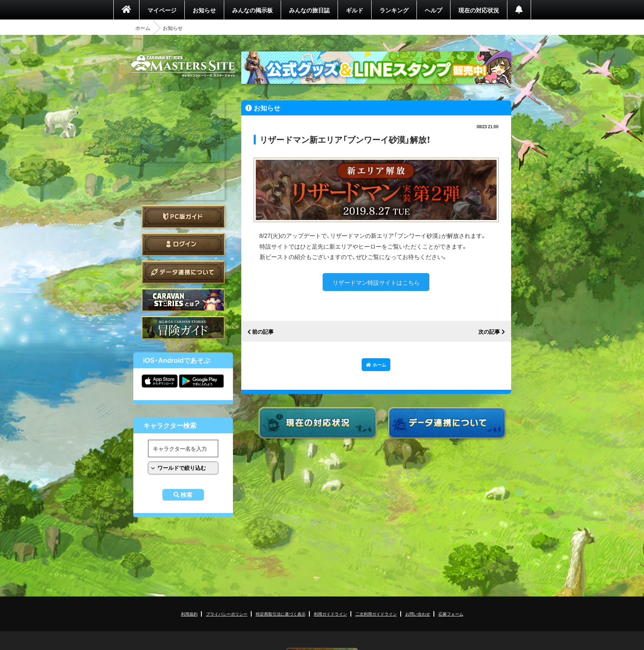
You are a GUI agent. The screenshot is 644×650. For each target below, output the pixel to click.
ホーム (143, 28)
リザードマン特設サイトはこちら (376, 282)
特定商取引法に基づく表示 (281, 614)
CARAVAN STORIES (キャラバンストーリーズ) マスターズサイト (183, 66)
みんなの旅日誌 (309, 10)
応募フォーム (451, 614)
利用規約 (189, 614)
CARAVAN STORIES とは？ (183, 300)
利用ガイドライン (331, 614)
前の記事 (263, 332)
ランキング (394, 10)
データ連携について (183, 272)
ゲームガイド (183, 328)
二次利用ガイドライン (376, 614)
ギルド (355, 10)
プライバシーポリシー (227, 614)
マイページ (162, 10)
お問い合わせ (418, 614)
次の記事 (489, 332)
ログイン (183, 244)
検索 (186, 495)
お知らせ (204, 10)
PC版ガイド (183, 216)
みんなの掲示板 (252, 10)
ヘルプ (433, 10)
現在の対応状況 (479, 10)
